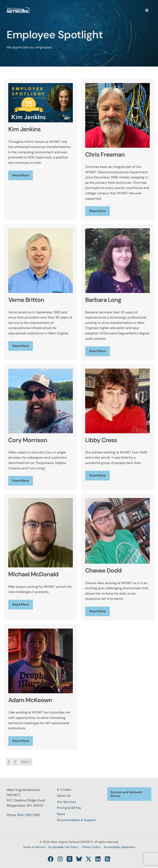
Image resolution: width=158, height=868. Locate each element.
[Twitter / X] (88, 859)
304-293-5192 (29, 814)
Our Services (67, 801)
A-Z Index (64, 788)
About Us (64, 795)
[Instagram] (62, 859)
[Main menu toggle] (147, 10)
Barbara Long (105, 300)
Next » (26, 762)
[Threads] (70, 859)
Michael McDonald (35, 574)
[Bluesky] (79, 859)
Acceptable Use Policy (63, 847)
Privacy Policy (91, 847)
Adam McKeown (32, 700)
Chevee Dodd (105, 571)
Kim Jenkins (26, 129)
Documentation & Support (77, 820)
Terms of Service (34, 847)
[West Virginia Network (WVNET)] (19, 10)
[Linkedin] (96, 859)
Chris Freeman (107, 154)
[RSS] (105, 859)
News (61, 814)
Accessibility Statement (120, 847)
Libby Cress (103, 440)
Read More (21, 175)
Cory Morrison (29, 440)
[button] (129, 793)
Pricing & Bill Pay (70, 807)
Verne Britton (28, 300)
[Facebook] (53, 859)
